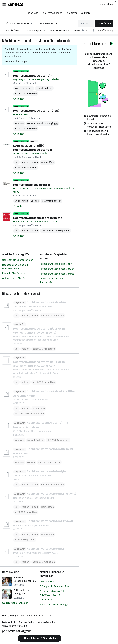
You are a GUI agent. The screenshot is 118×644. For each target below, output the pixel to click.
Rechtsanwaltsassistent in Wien (57, 269)
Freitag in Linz (47, 600)
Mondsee (19, 123)
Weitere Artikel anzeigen (15, 603)
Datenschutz (9, 622)
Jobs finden (104, 23)
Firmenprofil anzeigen (16, 61)
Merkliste (85, 13)
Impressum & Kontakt (33, 616)
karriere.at (47, 576)
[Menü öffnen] (4, 4)
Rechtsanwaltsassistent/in (33, 76)
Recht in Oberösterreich (15, 273)
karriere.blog (11, 572)
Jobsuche (33, 13)
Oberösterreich (60, 41)
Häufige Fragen (10, 616)
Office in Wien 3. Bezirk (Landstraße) (51, 280)
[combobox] (19, 23)
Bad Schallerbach (24, 88)
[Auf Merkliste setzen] (19, 99)
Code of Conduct (47, 622)
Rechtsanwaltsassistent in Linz (57, 264)
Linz (16, 162)
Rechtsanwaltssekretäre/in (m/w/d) (38, 218)
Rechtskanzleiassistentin (32, 185)
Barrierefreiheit (27, 622)
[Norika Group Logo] (17, 632)
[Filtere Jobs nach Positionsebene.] (62, 31)
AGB (49, 616)
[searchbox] (19, 23)
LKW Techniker (47, 581)
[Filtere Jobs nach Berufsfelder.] (16, 31)
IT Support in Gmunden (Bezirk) (56, 586)
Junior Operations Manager (54, 605)
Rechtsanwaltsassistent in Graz (57, 274)
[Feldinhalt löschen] (32, 23)
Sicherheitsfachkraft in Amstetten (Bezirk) (52, 593)
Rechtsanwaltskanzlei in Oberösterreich (15, 267)
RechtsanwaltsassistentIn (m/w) (36, 111)
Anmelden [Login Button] (106, 4)
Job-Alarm (71, 13)
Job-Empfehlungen (52, 13)
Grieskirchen (21, 201)
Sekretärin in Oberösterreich (18, 260)
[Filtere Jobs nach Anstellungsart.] (38, 31)
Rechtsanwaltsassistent (22, 41)
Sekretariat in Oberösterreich (18, 278)
